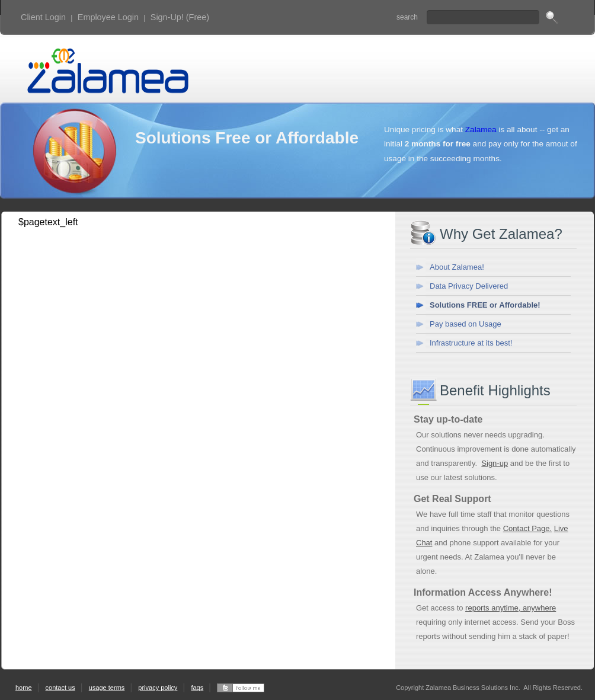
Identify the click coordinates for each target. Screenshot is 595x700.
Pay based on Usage (466, 324)
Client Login (43, 17)
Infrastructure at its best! (471, 343)
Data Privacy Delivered (469, 286)
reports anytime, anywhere (511, 608)
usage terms (107, 688)
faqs (197, 688)
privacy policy (158, 688)
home (24, 688)
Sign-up (495, 463)
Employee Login (108, 17)
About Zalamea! (457, 267)
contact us (60, 688)
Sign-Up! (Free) (180, 17)
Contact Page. (527, 528)
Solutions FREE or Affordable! (485, 305)
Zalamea (481, 130)
